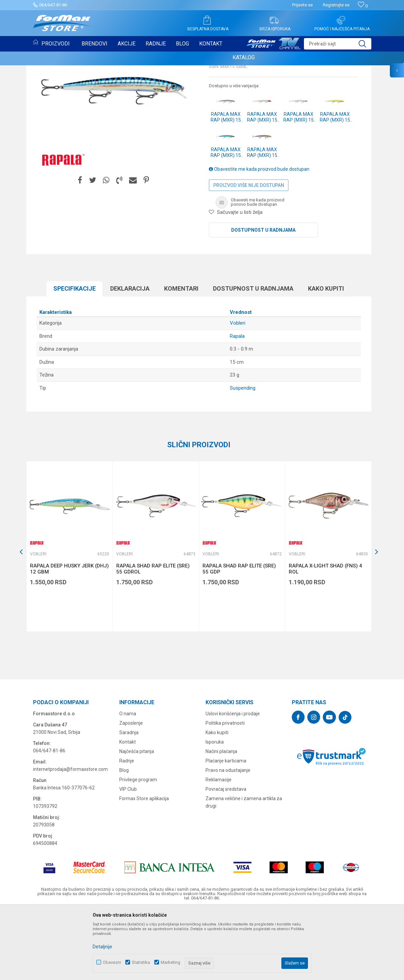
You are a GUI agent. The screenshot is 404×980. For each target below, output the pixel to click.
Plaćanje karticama (226, 830)
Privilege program (138, 849)
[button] (338, 44)
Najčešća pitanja (137, 820)
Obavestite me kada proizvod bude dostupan (259, 238)
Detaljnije (102, 947)
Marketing (170, 962)
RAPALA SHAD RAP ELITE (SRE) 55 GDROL (153, 638)
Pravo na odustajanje (228, 839)
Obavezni (112, 962)
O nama (128, 783)
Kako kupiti (326, 357)
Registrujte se (336, 5)
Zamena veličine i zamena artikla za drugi (244, 871)
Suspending (243, 457)
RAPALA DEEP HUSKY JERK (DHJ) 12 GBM (69, 638)
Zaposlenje (131, 792)
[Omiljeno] (363, 6)
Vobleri (218, 113)
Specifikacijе (74, 357)
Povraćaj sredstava (226, 858)
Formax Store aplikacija (144, 868)
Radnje (127, 830)
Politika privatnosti (225, 792)
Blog (124, 839)
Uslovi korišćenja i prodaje (233, 783)
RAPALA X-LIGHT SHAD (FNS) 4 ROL (325, 638)
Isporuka (215, 811)
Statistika (141, 962)
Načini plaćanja (221, 820)
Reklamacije (219, 849)
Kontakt (128, 811)
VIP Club (128, 858)
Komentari (181, 357)
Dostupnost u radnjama (263, 299)
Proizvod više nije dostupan (249, 254)
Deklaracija (130, 357)
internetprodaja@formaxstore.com (70, 838)
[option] (69, 615)
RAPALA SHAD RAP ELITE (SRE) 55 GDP (239, 638)
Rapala (237, 405)
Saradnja (129, 802)
